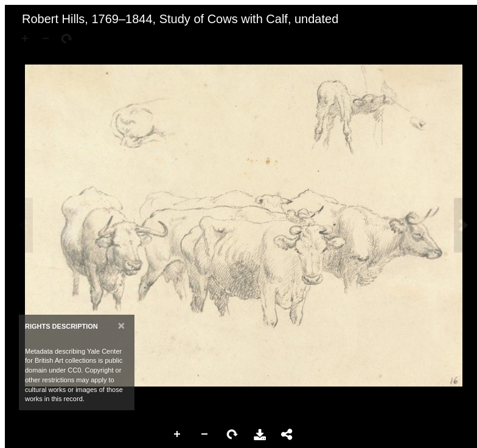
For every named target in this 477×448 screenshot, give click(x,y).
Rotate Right (232, 435)
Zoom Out (205, 435)
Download (260, 435)
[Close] (121, 325)
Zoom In (178, 435)
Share (287, 435)
